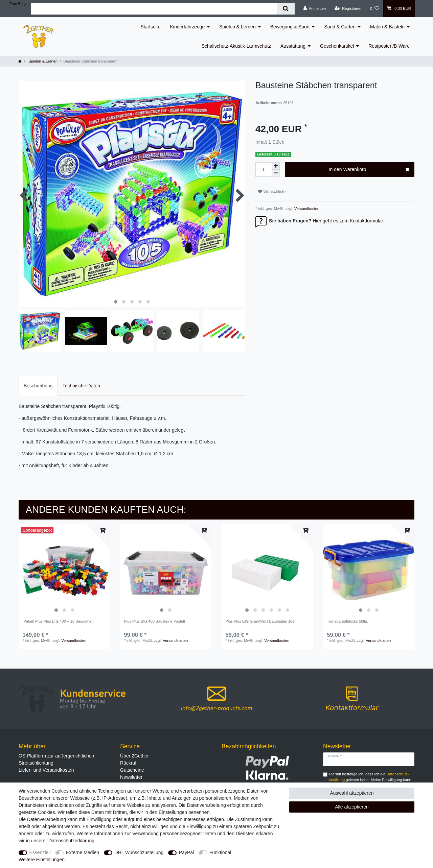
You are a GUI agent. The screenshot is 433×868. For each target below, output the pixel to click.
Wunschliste (272, 192)
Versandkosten (306, 209)
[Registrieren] (348, 8)
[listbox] (64, 570)
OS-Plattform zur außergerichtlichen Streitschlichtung (56, 759)
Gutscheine (132, 770)
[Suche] (286, 9)
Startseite (150, 27)
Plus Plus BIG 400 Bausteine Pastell (154, 621)
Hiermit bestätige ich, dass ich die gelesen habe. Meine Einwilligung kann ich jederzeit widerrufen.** (370, 780)
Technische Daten (81, 386)
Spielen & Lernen (237, 27)
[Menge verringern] (276, 173)
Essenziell (40, 852)
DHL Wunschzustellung (139, 852)
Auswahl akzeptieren (352, 793)
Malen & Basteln (387, 27)
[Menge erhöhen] (276, 166)
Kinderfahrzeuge (188, 27)
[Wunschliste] (375, 8)
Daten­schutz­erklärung (71, 841)
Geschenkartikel (337, 46)
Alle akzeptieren (352, 807)
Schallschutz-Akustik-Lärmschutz (236, 46)
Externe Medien (83, 852)
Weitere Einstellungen (42, 860)
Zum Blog (18, 4)
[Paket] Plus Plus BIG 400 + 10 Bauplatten (58, 621)
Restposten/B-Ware (389, 46)
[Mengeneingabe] (264, 170)
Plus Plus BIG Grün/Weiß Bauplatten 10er (260, 621)
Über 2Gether (134, 756)
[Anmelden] (315, 8)
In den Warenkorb (369, 170)
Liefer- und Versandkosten (46, 770)
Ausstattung (293, 46)
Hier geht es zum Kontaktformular (348, 221)
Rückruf (128, 763)
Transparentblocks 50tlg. (347, 621)
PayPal (186, 852)
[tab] (38, 386)
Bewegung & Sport (290, 27)
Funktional (220, 852)
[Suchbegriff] (154, 9)
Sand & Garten (340, 27)
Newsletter (131, 777)
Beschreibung (38, 386)
